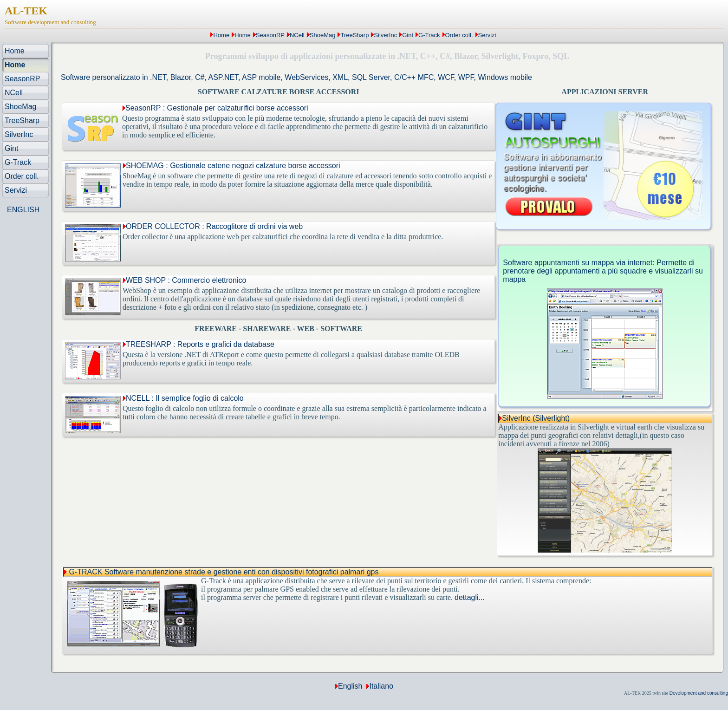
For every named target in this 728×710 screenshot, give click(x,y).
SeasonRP (270, 35)
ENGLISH (23, 210)
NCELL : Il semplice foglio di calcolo (183, 398)
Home (221, 35)
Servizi (487, 35)
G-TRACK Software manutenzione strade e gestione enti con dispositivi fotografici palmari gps (224, 572)
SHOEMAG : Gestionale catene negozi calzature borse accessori (231, 166)
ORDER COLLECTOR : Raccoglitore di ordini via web (213, 226)
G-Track (429, 35)
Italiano (381, 686)
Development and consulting (699, 693)
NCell (297, 35)
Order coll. (459, 35)
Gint (408, 35)
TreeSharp (354, 35)
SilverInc (385, 35)
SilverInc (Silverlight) (536, 418)
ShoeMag (323, 35)
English (350, 686)
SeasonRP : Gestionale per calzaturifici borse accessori (215, 108)
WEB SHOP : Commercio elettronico (184, 280)
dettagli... (470, 597)
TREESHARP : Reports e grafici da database (198, 344)
